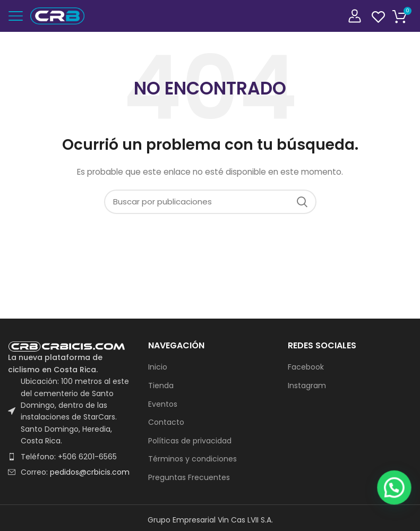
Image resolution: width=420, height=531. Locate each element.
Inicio (158, 367)
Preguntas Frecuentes (189, 478)
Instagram (307, 386)
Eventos (163, 404)
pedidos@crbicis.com (90, 472)
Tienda (161, 386)
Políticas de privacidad (190, 441)
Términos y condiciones (192, 459)
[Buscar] (210, 202)
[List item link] (70, 457)
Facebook (306, 367)
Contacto (166, 422)
